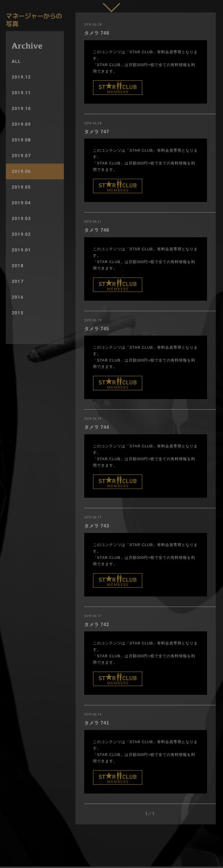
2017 (18, 281)
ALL (16, 61)
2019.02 (21, 234)
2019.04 (21, 203)
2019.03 (21, 219)
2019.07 (21, 156)
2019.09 (21, 124)
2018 (18, 266)
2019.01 (21, 250)
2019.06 (21, 171)
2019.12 (21, 77)
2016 (18, 297)
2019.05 (21, 187)
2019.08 (21, 140)
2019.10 (21, 109)
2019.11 (21, 93)
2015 (18, 313)
